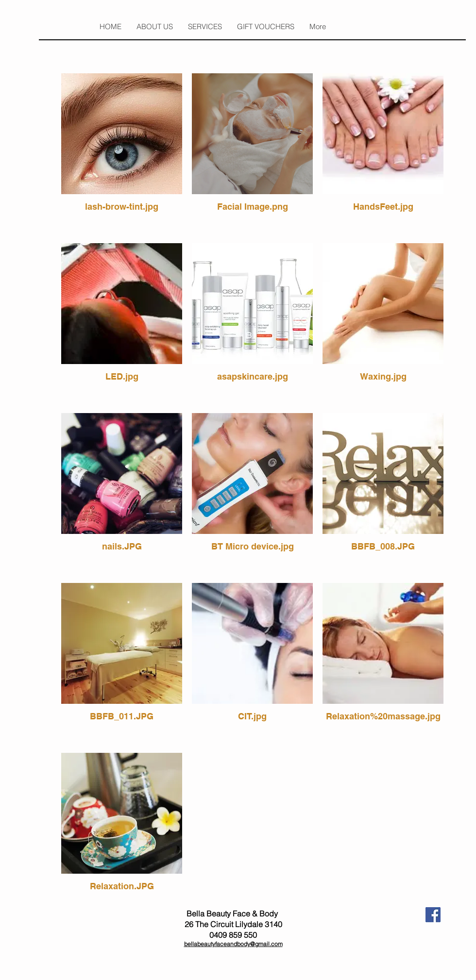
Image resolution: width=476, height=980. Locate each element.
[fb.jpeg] (433, 915)
